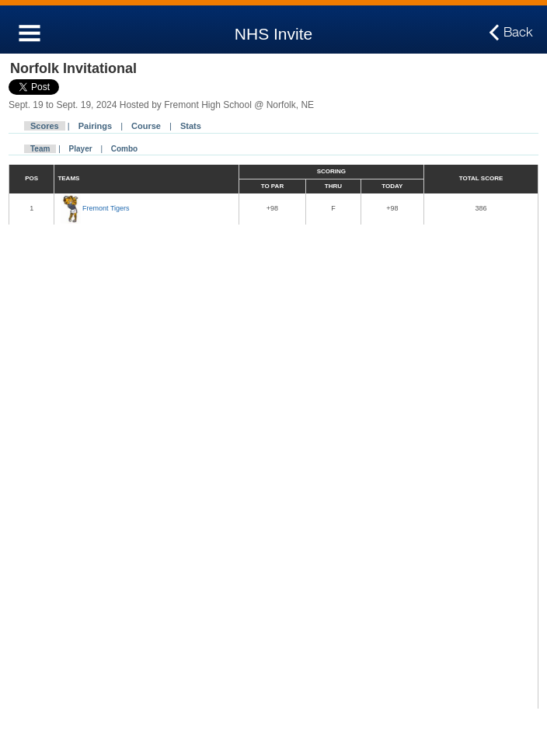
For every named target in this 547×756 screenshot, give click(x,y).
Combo (124, 149)
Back (518, 33)
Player (81, 149)
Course (146, 126)
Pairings (95, 126)
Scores (45, 126)
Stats (191, 126)
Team (40, 149)
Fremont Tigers (106, 208)
